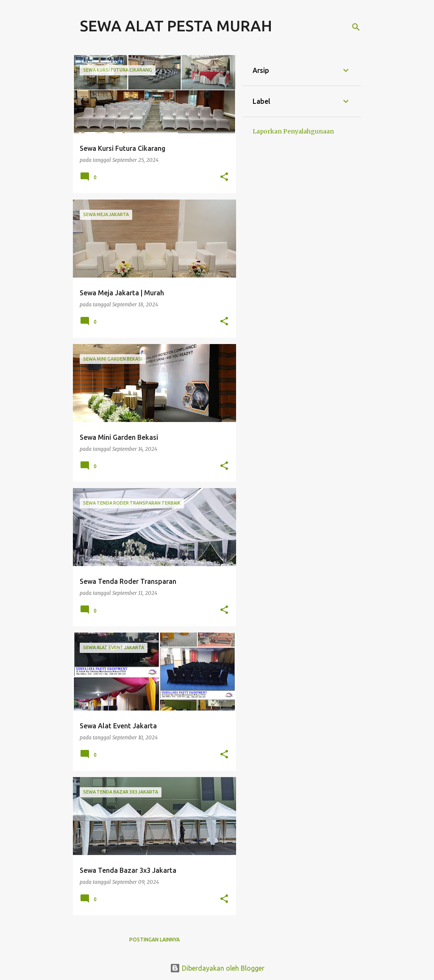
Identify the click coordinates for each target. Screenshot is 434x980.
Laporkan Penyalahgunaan (293, 131)
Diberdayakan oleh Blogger (217, 968)
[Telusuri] (356, 27)
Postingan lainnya (154, 940)
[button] (224, 177)
